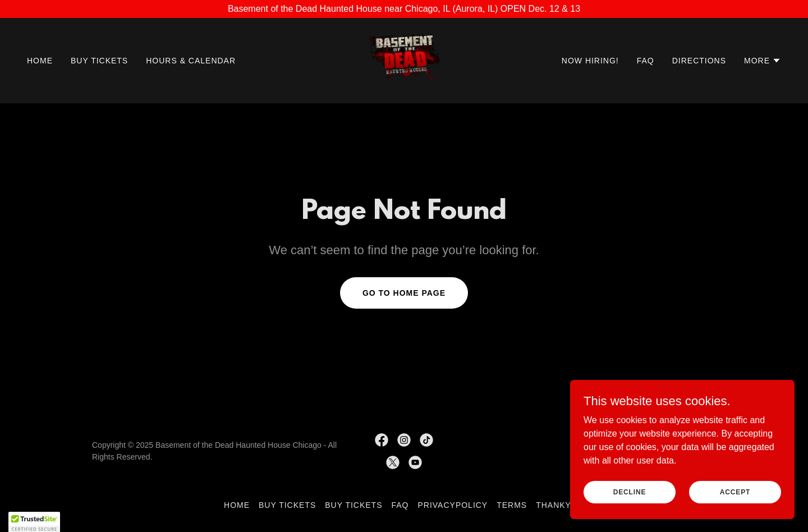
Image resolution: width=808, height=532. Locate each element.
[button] (763, 61)
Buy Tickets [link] (99, 61)
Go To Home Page (404, 293)
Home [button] (237, 505)
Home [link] (40, 61)
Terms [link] (512, 505)
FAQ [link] (646, 61)
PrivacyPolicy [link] (453, 505)
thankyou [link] (560, 505)
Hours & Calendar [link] (191, 61)
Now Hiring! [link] (590, 61)
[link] (404, 60)
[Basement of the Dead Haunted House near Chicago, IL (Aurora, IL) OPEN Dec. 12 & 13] (404, 9)
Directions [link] (699, 61)
